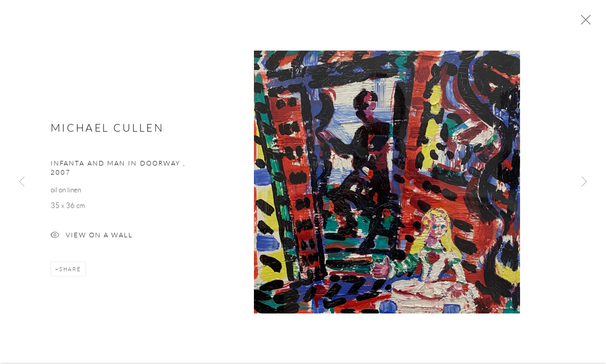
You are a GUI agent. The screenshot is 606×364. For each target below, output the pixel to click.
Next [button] (584, 182)
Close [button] (583, 23)
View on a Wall (92, 237)
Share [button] (70, 270)
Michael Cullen (107, 129)
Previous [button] (22, 182)
